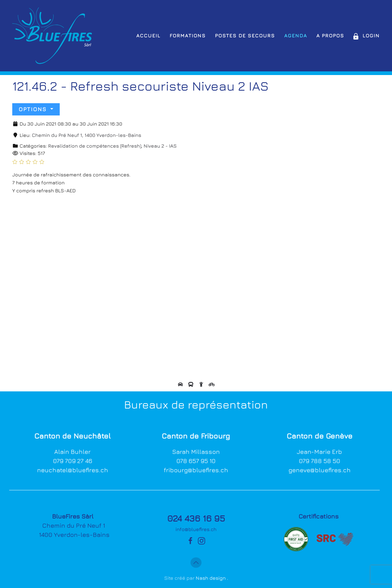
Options (34, 109)
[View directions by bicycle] (212, 384)
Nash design (211, 578)
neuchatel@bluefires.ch (73, 470)
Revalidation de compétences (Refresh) (95, 146)
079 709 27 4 (71, 461)
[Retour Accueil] (52, 36)
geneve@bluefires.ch (320, 470)
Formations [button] (188, 36)
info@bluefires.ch (196, 529)
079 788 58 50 (320, 461)
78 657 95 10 (198, 461)
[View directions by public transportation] (191, 384)
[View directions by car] (181, 384)
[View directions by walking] (202, 384)
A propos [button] (330, 36)
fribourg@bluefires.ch (196, 470)
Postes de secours (245, 36)
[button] (196, 563)
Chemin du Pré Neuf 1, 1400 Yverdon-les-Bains (87, 135)
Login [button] (367, 36)
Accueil (148, 36)
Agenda (296, 36)
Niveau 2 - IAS (160, 146)
